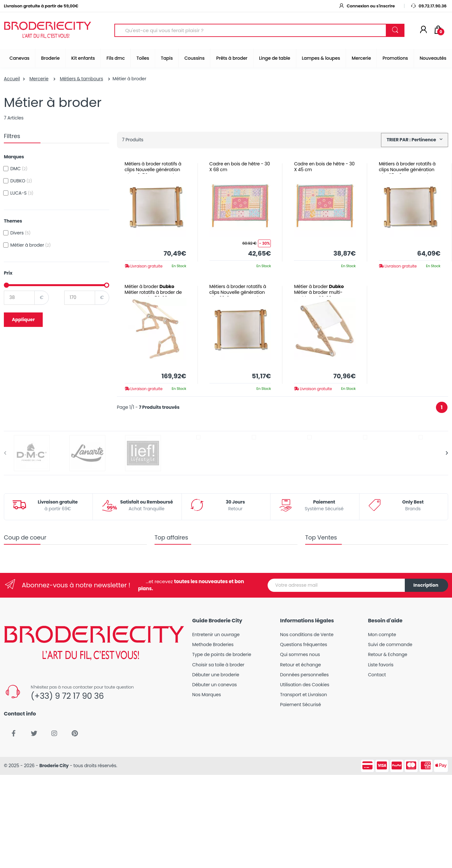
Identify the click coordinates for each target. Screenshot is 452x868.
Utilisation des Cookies (305, 685)
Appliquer (23, 320)
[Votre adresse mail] (336, 585)
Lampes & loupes (321, 58)
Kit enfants (83, 58)
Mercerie (361, 58)
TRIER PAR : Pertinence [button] (412, 140)
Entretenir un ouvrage (216, 635)
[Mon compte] (423, 30)
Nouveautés (433, 58)
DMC (19, 169)
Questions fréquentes (304, 644)
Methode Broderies (213, 644)
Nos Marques (206, 695)
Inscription (426, 585)
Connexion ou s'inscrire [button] (367, 6)
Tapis (167, 58)
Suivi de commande (390, 644)
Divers (20, 233)
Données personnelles (304, 675)
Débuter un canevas (214, 685)
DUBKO (21, 181)
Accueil (12, 79)
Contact (377, 675)
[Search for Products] (250, 30)
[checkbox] (6, 169)
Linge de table (275, 58)
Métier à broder (31, 245)
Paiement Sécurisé (301, 705)
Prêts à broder (232, 58)
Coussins (195, 58)
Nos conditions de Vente (307, 635)
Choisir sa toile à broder (218, 665)
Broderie (50, 58)
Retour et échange (301, 665)
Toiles (143, 58)
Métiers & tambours (81, 79)
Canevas (20, 58)
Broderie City (54, 766)
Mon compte (382, 635)
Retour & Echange (387, 654)
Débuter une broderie (216, 675)
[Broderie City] (48, 31)
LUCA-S (22, 193)
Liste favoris (381, 665)
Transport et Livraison (304, 695)
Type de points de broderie (222, 654)
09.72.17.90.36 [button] (429, 6)
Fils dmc (116, 58)
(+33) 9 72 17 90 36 (67, 696)
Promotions (395, 58)
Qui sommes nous (300, 654)
